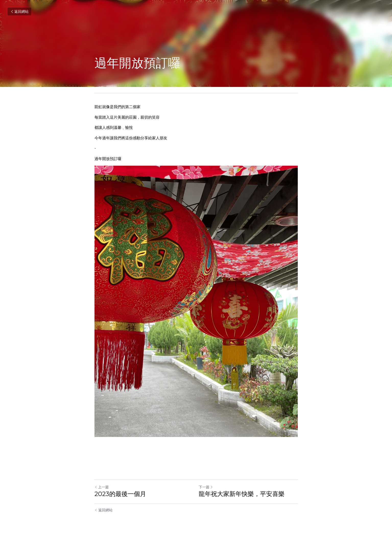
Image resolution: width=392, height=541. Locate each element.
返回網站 (19, 12)
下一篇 (206, 487)
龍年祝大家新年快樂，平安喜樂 (242, 494)
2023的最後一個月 (120, 494)
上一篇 (102, 487)
